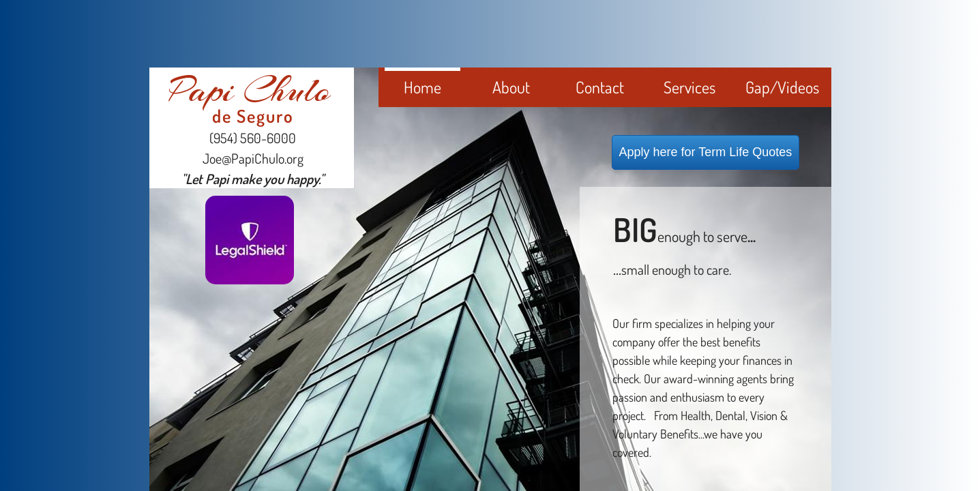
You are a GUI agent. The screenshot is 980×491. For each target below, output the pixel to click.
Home (422, 87)
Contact (600, 87)
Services (689, 87)
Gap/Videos (782, 87)
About (511, 87)
